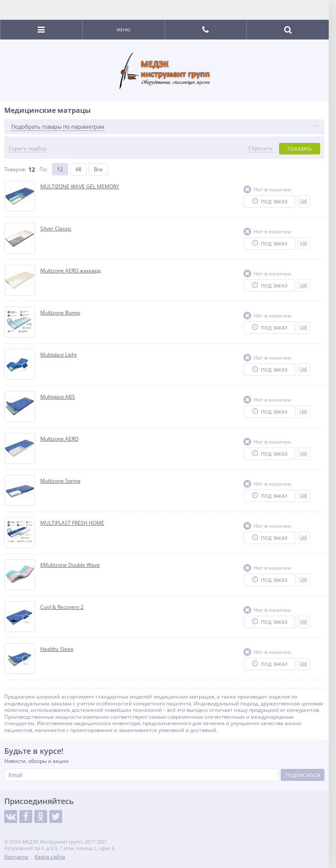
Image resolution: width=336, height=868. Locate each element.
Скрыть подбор (27, 148)
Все (98, 169)
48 (78, 169)
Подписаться (303, 775)
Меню (124, 30)
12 (60, 169)
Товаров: (15, 169)
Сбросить (261, 148)
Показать (300, 149)
